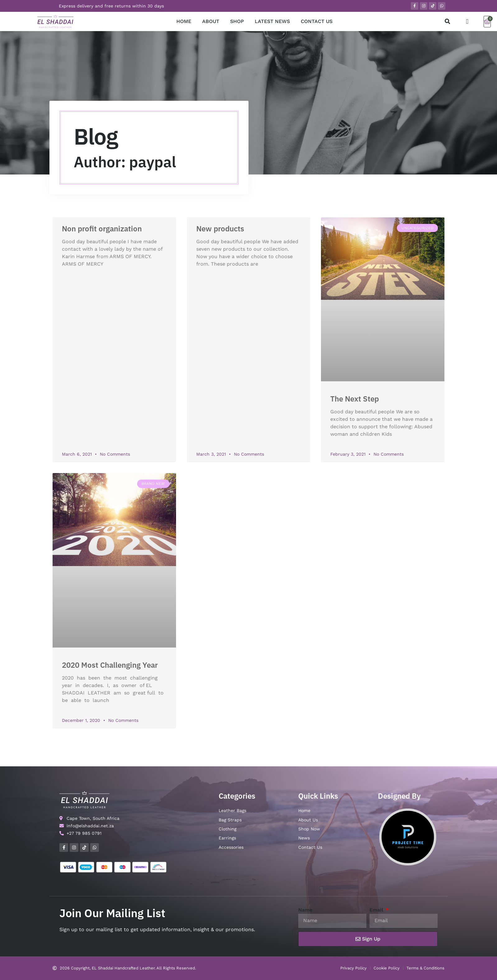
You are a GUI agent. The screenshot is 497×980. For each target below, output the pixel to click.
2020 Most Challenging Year (110, 665)
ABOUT (211, 21)
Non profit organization (102, 229)
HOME (184, 21)
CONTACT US (317, 21)
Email (377, 910)
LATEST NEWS (272, 21)
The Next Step (355, 399)
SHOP (237, 21)
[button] (447, 22)
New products (220, 229)
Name (305, 910)
